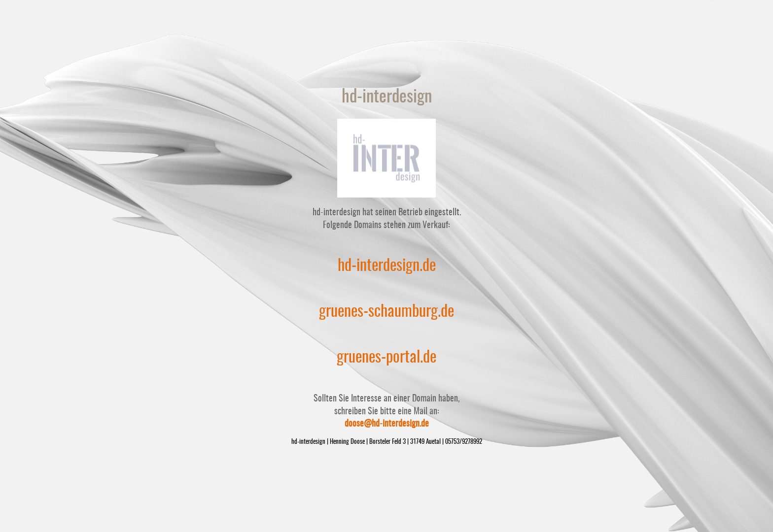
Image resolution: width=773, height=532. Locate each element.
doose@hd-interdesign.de (387, 424)
